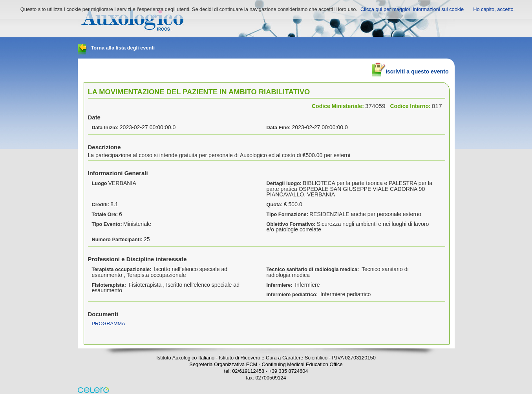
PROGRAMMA (109, 323)
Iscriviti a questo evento (410, 68)
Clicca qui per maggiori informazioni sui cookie (412, 9)
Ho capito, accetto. (494, 9)
